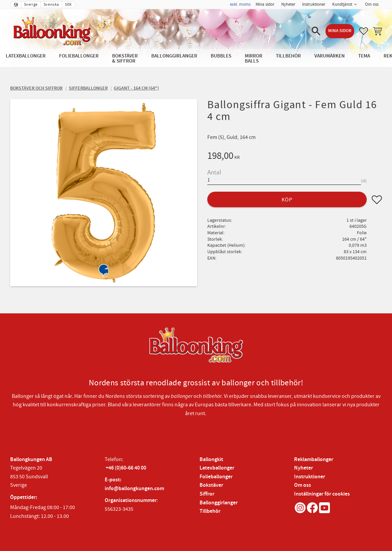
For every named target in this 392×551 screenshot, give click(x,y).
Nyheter (304, 468)
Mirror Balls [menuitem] (254, 58)
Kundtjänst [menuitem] (342, 4)
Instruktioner (310, 477)
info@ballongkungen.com (134, 489)
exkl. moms (240, 4)
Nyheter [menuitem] (288, 4)
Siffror (207, 494)
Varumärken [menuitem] (330, 56)
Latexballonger (217, 468)
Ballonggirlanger (219, 503)
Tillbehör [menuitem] (288, 56)
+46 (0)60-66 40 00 (126, 468)
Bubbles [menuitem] (221, 56)
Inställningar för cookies (322, 494)
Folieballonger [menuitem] (79, 56)
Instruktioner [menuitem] (314, 4)
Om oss (303, 485)
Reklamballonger (314, 460)
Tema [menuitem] (364, 56)
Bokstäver (211, 485)
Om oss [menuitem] (372, 4)
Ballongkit (211, 460)
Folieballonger (216, 477)
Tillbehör (210, 511)
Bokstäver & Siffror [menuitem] (125, 58)
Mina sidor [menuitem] (265, 4)
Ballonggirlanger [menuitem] (174, 56)
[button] (316, 31)
